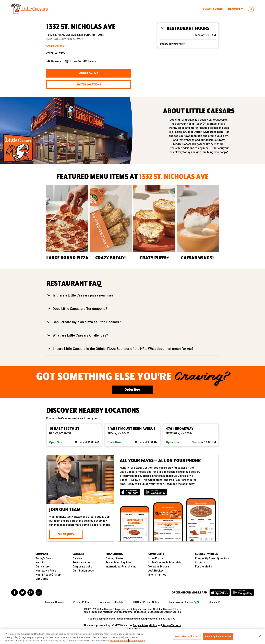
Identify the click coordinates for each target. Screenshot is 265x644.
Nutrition (41, 562)
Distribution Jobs (83, 571)
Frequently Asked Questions (212, 558)
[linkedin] (39, 592)
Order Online (89, 73)
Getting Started (115, 558)
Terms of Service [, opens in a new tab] (119, 641)
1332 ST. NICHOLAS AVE (81, 27)
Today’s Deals (213, 9)
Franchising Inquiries (119, 562)
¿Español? (215, 602)
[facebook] (15, 592)
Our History (43, 567)
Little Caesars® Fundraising (166, 562)
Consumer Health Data (111, 602)
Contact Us (202, 562)
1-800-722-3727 (168, 619)
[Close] (260, 636)
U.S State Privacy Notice (146, 602)
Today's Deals (44, 558)
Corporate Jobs (82, 567)
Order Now (133, 389)
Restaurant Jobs (83, 562)
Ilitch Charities (157, 575)
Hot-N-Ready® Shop (48, 575)
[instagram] (31, 592)
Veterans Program (160, 567)
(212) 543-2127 (56, 53)
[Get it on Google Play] (155, 492)
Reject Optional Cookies (218, 636)
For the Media (204, 567)
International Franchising (121, 567)
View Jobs (66, 534)
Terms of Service (54, 602)
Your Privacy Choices (187, 636)
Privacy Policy (81, 602)
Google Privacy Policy (145, 625)
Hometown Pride (46, 571)
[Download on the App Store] (130, 492)
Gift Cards (42, 579)
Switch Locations (89, 84)
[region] (132, 636)
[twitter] (23, 592)
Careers (77, 558)
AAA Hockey (156, 571)
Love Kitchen (156, 558)
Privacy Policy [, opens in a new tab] (137, 641)
